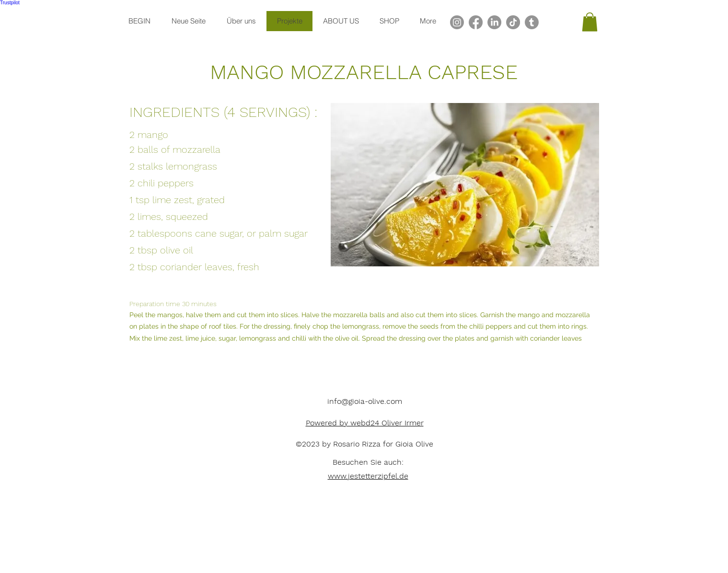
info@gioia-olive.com (365, 401)
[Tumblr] (532, 22)
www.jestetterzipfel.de (368, 476)
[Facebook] (476, 22)
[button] (590, 22)
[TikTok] (513, 22)
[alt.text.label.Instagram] (457, 22)
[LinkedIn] (494, 22)
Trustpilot (10, 3)
